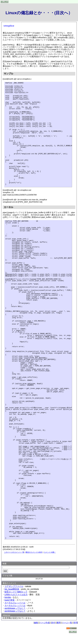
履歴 (59, 623)
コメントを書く (50, 552)
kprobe (8, 597)
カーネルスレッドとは (15, 603)
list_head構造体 (12, 589)
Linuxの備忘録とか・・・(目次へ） (39, 13)
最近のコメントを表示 (34, 552)
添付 (53, 623)
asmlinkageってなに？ (15, 608)
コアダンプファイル (14, 586)
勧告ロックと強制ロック (16, 592)
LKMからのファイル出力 (16, 595)
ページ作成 (45, 623)
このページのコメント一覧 (14, 552)
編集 (36, 623)
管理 (76, 623)
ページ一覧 (67, 623)
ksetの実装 (10, 600)
